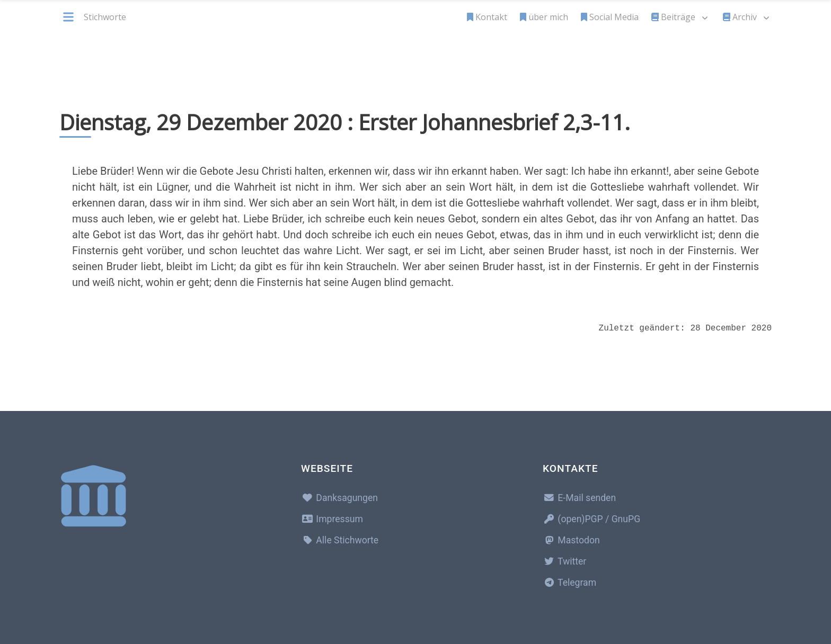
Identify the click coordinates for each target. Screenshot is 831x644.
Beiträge (673, 17)
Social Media (610, 17)
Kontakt (487, 17)
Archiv (740, 17)
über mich (544, 17)
